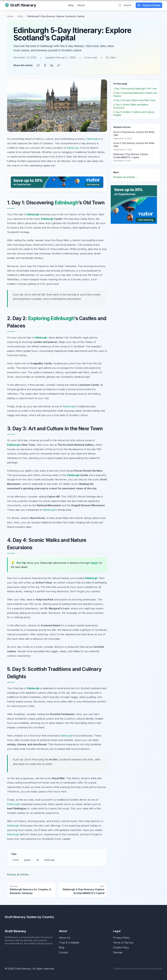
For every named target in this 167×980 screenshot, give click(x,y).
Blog (71, 5)
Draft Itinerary (21, 5)
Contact (63, 952)
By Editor (111, 57)
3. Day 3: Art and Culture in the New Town (134, 100)
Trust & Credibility (69, 942)
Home (10, 16)
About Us (65, 937)
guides (27, 860)
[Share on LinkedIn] (52, 65)
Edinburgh (92, 139)
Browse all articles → (19, 874)
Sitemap (118, 952)
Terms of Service (123, 942)
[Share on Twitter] (38, 65)
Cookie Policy (121, 947)
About (81, 5)
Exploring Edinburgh (51, 318)
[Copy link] (59, 65)
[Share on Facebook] (45, 65)
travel (16, 860)
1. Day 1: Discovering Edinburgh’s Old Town (135, 88)
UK (38, 860)
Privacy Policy (121, 937)
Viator (94, 563)
